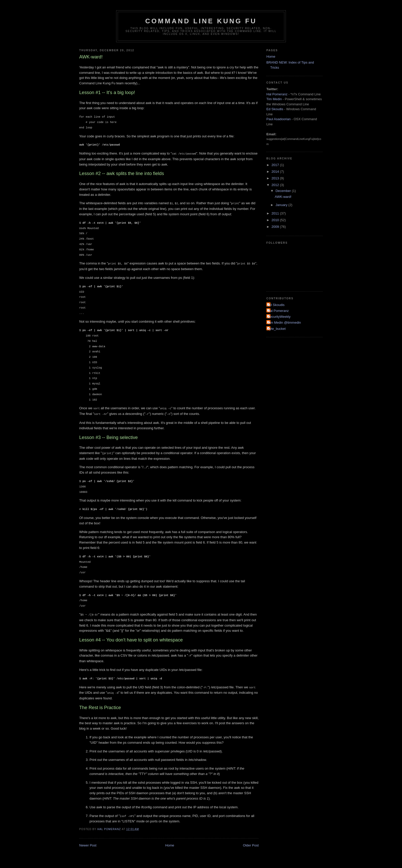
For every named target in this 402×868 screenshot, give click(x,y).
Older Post (251, 843)
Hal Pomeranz (277, 94)
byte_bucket (277, 329)
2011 (276, 213)
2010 (276, 220)
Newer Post (88, 843)
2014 (276, 172)
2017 (276, 165)
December (284, 191)
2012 (276, 185)
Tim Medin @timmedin (284, 323)
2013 (276, 178)
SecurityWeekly (279, 317)
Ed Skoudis (275, 109)
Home (170, 843)
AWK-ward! (283, 197)
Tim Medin (274, 99)
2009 (276, 227)
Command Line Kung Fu (201, 21)
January (282, 205)
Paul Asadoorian (279, 119)
